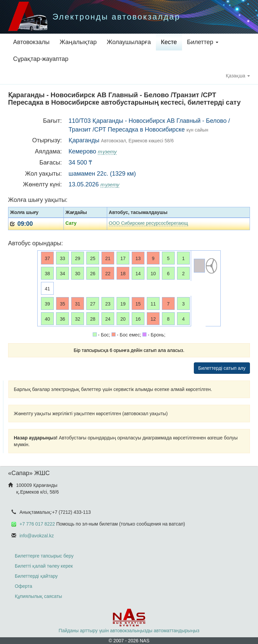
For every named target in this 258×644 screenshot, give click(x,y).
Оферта (24, 586)
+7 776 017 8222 (37, 524)
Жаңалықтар (78, 42)
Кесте (169, 42)
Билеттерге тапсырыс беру (44, 556)
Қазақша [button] (238, 76)
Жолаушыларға (129, 42)
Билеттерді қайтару (36, 576)
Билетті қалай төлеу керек (44, 566)
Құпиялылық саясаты (38, 596)
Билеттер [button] (203, 42)
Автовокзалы (31, 42)
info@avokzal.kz (37, 536)
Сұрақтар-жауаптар (41, 59)
